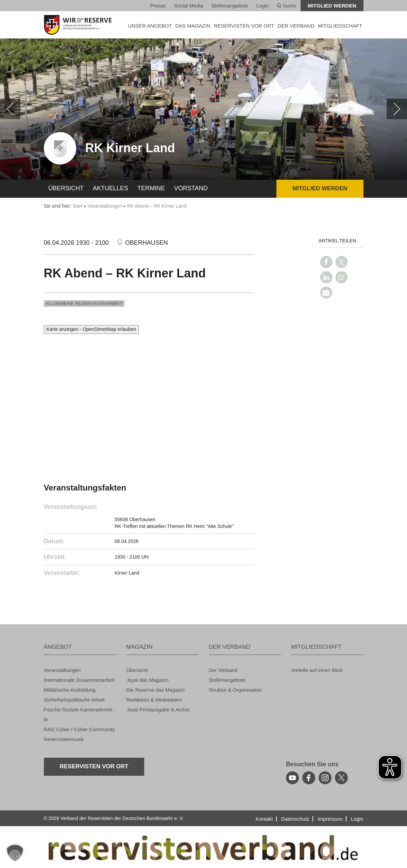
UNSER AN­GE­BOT (150, 26)
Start (78, 206)
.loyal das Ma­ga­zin (147, 680)
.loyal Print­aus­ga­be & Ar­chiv (158, 710)
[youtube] (292, 778)
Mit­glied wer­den (332, 6)
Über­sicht (66, 188)
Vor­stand (191, 188)
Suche (287, 6)
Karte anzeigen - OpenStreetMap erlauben (91, 329)
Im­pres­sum (330, 819)
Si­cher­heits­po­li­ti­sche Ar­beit (74, 700)
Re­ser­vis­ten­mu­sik (64, 739)
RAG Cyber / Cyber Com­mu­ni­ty (79, 729)
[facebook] (309, 778)
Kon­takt (264, 819)
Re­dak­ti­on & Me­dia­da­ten (154, 700)
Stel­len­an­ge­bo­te (230, 6)
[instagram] (325, 778)
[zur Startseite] (80, 25)
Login (263, 6)
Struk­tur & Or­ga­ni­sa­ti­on (235, 690)
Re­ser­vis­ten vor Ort (244, 26)
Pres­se (158, 6)
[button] (326, 262)
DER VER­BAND (296, 26)
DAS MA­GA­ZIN (193, 26)
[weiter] (397, 109)
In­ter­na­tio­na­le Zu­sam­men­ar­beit (79, 680)
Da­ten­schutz (295, 819)
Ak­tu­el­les (111, 188)
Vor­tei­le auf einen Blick (317, 670)
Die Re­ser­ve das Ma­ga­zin (155, 690)
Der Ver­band (223, 670)
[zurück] (10, 109)
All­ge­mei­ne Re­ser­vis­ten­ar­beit (84, 303)
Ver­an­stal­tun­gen (105, 206)
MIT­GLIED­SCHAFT (340, 26)
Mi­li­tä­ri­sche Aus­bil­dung (70, 690)
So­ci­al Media (189, 6)
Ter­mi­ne (151, 188)
